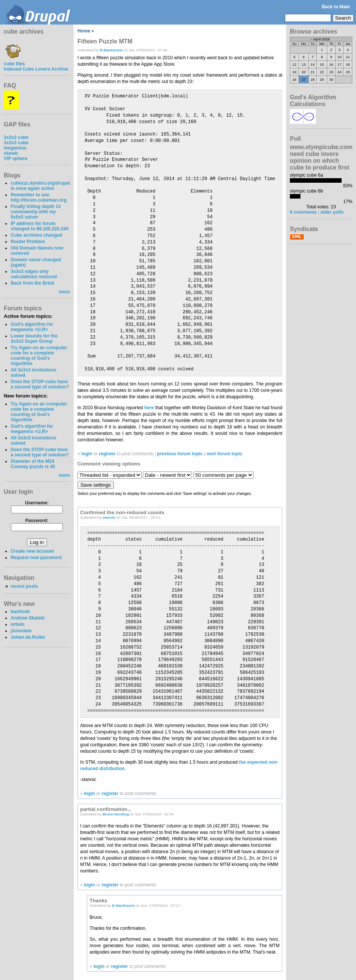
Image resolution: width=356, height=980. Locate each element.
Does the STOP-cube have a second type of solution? (40, 384)
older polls (332, 212)
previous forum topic (180, 454)
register (108, 454)
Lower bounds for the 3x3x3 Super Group (34, 339)
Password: (37, 521)
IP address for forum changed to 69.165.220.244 (39, 226)
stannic (109, 517)
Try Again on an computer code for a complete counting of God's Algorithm (39, 356)
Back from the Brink (33, 283)
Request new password (36, 558)
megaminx (15, 148)
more (64, 292)
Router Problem (28, 242)
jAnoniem (21, 631)
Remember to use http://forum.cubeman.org (39, 197)
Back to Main (336, 7)
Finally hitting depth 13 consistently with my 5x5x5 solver (36, 212)
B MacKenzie (111, 50)
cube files (14, 61)
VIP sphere (16, 159)
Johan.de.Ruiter (28, 637)
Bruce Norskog (116, 814)
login (87, 454)
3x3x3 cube (16, 143)
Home (84, 31)
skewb (11, 153)
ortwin (17, 624)
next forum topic (224, 454)
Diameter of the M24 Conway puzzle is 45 (33, 464)
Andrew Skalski (28, 618)
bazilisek (20, 612)
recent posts (24, 586)
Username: (37, 503)
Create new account (32, 551)
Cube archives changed (36, 235)
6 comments (303, 212)
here (149, 408)
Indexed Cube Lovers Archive (36, 69)
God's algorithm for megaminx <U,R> (32, 327)
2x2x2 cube (16, 137)
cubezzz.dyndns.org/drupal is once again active (40, 186)
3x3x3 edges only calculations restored (34, 274)
